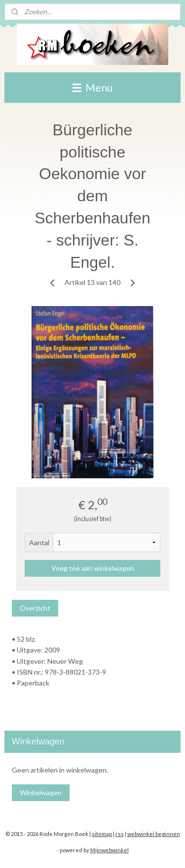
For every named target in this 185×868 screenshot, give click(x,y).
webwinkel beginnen (154, 834)
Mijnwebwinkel (110, 850)
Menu (92, 87)
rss (120, 834)
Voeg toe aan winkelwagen (93, 568)
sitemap (102, 834)
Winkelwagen (41, 792)
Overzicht (35, 608)
